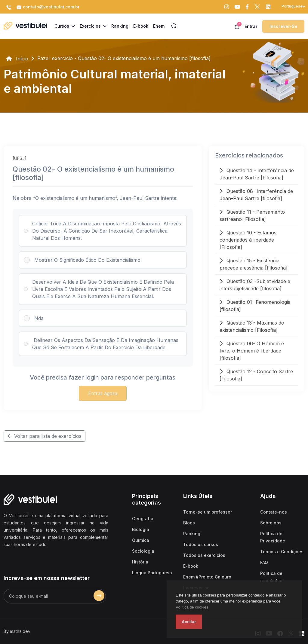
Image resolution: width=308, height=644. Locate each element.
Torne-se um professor (208, 512)
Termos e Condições (282, 552)
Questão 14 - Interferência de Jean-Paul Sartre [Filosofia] (257, 174)
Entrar (251, 26)
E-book (191, 566)
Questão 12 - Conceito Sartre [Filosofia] (256, 375)
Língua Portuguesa (152, 573)
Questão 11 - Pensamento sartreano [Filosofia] (252, 215)
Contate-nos (274, 512)
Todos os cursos (201, 544)
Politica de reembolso (271, 577)
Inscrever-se (283, 26)
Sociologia (143, 551)
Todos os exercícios (204, 555)
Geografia (143, 519)
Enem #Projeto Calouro (207, 577)
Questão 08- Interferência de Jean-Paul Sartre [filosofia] (256, 195)
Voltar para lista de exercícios (45, 436)
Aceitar (189, 622)
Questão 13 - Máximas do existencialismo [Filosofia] (252, 326)
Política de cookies (192, 607)
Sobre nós (271, 523)
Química (141, 540)
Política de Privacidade (273, 537)
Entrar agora (103, 393)
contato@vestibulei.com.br (48, 7)
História (140, 562)
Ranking (192, 534)
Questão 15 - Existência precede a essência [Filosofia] (254, 264)
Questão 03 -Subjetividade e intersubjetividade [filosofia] (255, 285)
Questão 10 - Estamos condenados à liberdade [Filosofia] (248, 240)
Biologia (141, 529)
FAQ (264, 562)
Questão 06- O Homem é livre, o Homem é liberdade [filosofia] (252, 351)
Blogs (189, 523)
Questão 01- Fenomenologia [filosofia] (255, 306)
